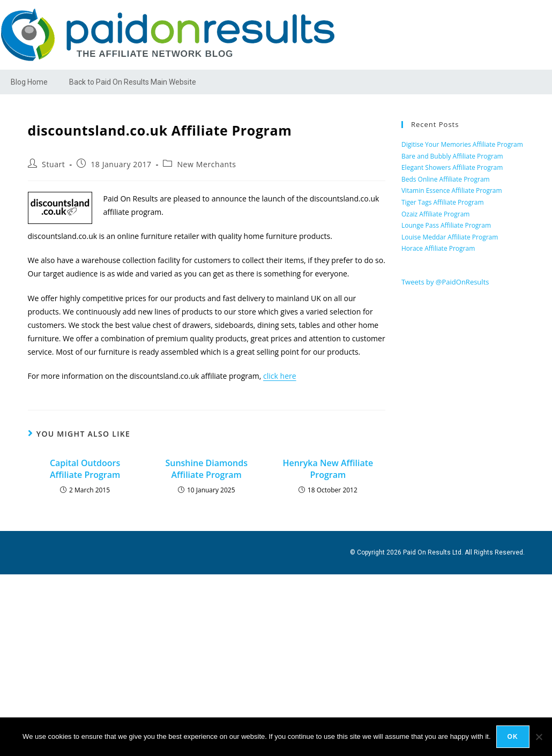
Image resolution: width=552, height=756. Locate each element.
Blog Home (29, 82)
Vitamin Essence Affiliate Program (452, 190)
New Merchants (206, 164)
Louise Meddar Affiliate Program (450, 237)
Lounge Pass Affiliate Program (446, 225)
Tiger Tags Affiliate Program (443, 202)
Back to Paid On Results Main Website (133, 82)
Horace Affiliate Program (438, 248)
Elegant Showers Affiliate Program (452, 167)
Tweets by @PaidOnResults (445, 282)
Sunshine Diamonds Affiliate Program (206, 469)
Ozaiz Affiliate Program (435, 214)
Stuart (53, 164)
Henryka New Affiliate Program (328, 469)
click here (280, 376)
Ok (513, 737)
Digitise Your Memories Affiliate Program (462, 144)
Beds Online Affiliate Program (446, 179)
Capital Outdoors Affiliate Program (85, 469)
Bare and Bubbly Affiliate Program (452, 156)
